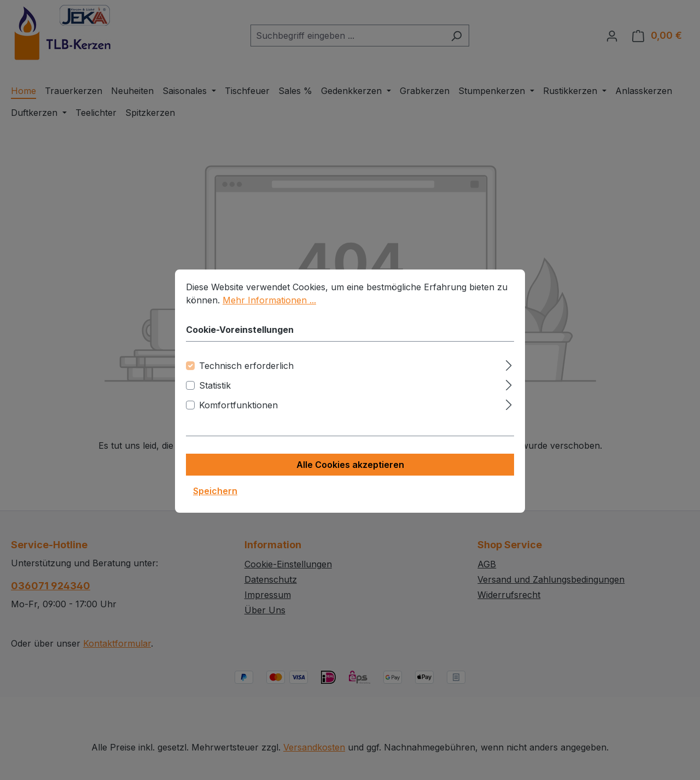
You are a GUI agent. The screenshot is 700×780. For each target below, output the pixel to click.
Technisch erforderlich (246, 378)
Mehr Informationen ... (269, 313)
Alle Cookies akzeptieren (350, 477)
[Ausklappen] (509, 376)
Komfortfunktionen (238, 418)
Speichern (215, 503)
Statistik (215, 398)
